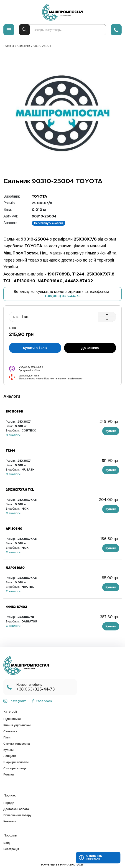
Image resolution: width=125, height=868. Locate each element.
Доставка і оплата (16, 809)
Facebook (42, 701)
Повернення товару (17, 815)
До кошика (90, 348)
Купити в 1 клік (35, 348)
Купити (111, 431)
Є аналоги (13, 435)
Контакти (10, 822)
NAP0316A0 (15, 568)
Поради (9, 803)
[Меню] (9, 30)
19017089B (14, 412)
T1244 (10, 451)
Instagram (15, 701)
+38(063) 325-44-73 (62, 296)
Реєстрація (11, 849)
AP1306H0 (14, 529)
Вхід (6, 843)
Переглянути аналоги (49, 223)
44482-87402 (16, 607)
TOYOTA (40, 196)
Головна (9, 46)
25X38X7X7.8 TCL (20, 490)
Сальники (24, 46)
